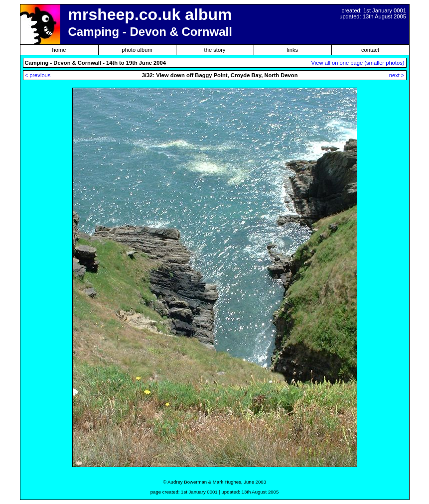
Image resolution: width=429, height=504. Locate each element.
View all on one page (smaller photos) (358, 63)
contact (370, 50)
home (59, 50)
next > (397, 75)
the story (215, 50)
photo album (137, 50)
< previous (38, 75)
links (292, 50)
